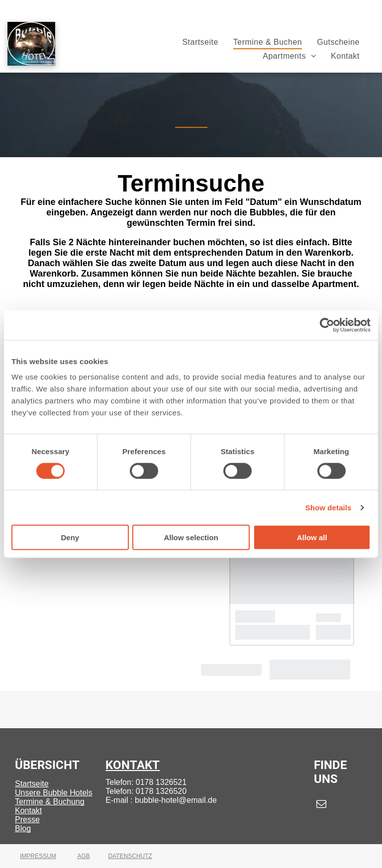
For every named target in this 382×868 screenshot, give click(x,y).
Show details (329, 507)
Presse (27, 820)
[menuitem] (200, 42)
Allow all (312, 537)
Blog (23, 828)
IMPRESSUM (38, 856)
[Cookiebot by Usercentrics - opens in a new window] (327, 325)
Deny (70, 537)
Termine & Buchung (50, 802)
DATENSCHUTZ (130, 856)
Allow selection (191, 537)
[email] (321, 805)
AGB (83, 856)
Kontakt (28, 811)
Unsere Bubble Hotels (54, 793)
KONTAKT (133, 765)
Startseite (32, 784)
